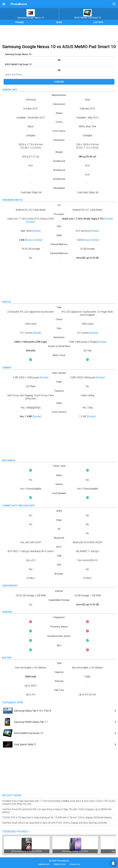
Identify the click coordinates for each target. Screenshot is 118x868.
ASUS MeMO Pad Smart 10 (88, 14)
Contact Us (75, 864)
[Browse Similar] (33, 240)
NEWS (59, 22)
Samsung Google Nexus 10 (31, 14)
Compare (59, 82)
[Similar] (31, 222)
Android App (44, 864)
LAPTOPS (98, 22)
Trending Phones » (16, 832)
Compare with (13, 702)
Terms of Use (60, 864)
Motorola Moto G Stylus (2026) (27, 851)
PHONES (20, 22)
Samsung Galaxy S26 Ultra (75, 851)
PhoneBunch (19, 4)
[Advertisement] (59, 34)
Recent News (12, 795)
